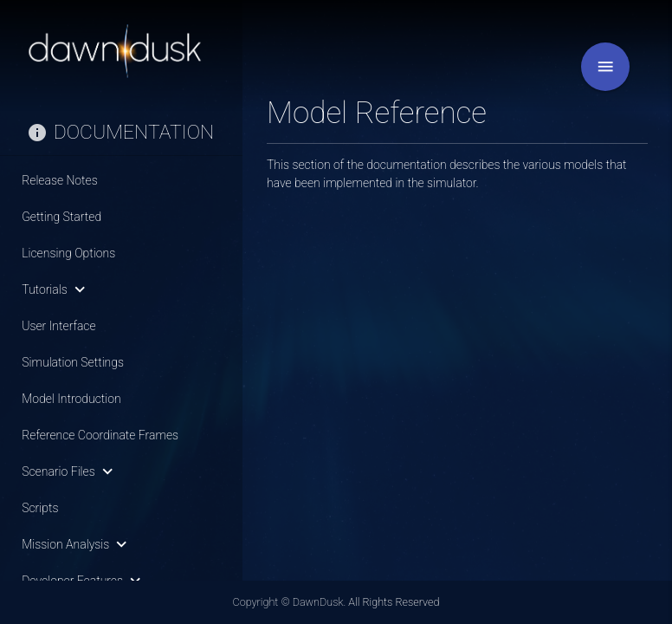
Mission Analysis (78, 544)
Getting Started (61, 217)
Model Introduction (71, 399)
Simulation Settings (73, 362)
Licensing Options (68, 253)
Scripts (40, 508)
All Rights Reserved (394, 602)
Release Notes (60, 180)
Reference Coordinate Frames (100, 435)
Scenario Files (71, 471)
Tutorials (57, 289)
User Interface (58, 326)
